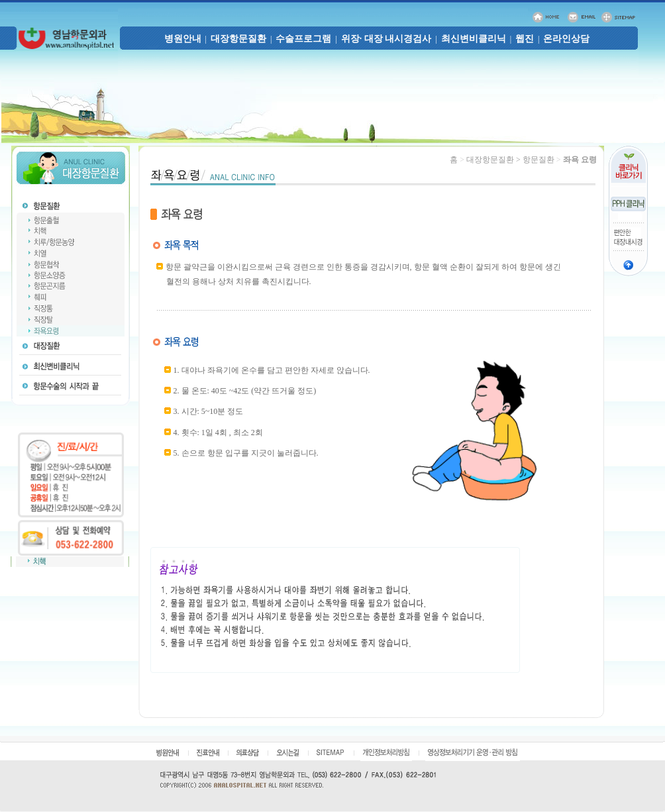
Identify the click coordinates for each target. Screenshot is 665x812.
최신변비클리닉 (474, 39)
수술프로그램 (303, 39)
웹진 (525, 39)
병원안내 (183, 39)
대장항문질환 (238, 39)
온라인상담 (566, 39)
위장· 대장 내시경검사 (386, 39)
